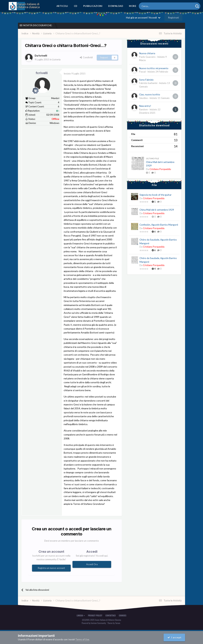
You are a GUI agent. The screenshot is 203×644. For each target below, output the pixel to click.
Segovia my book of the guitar (156, 195)
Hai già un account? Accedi (143, 18)
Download (116, 6)
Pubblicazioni (93, 6)
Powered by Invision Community (94, 623)
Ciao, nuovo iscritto (150, 94)
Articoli (62, 6)
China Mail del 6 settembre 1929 (157, 210)
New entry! (145, 106)
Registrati (173, 18)
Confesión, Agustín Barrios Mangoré (159, 225)
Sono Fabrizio (146, 80)
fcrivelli (42, 73)
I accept (175, 637)
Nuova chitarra (147, 53)
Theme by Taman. (114, 623)
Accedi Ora (92, 564)
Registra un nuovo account (51, 568)
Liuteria (56, 59)
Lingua (81, 615)
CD (76, 6)
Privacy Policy (95, 615)
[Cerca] (157, 6)
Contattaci (110, 615)
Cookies (123, 615)
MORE (133, 6)
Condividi (86, 57)
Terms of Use (82, 639)
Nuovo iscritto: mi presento (154, 68)
